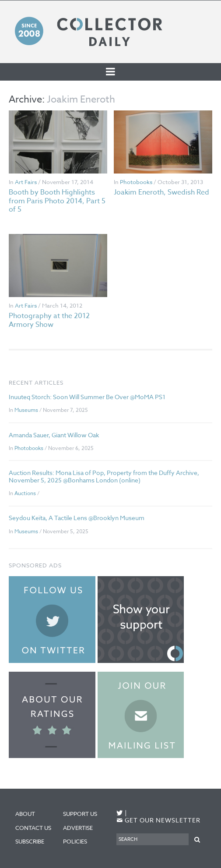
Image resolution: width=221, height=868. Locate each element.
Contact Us (33, 828)
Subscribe (30, 841)
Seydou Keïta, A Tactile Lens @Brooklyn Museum (77, 518)
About (25, 814)
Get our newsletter (158, 820)
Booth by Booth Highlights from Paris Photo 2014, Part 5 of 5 (57, 201)
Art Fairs (26, 182)
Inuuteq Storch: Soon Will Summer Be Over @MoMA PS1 (87, 397)
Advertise (78, 828)
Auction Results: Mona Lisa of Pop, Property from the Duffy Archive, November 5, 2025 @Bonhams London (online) (104, 476)
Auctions (25, 493)
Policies (75, 841)
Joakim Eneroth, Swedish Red (161, 192)
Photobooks (136, 182)
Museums (26, 410)
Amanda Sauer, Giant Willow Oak (54, 435)
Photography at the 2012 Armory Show (49, 320)
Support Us (80, 814)
